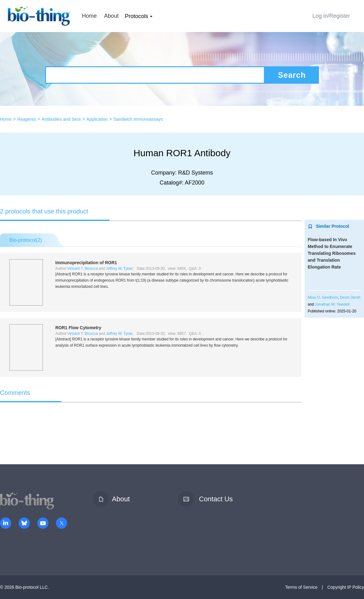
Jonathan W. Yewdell (332, 304)
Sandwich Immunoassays (138, 119)
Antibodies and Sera (61, 119)
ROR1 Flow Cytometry (78, 328)
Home (89, 16)
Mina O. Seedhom (323, 297)
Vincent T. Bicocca (83, 269)
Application (97, 119)
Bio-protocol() (26, 240)
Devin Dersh (350, 297)
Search (292, 75)
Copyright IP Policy (346, 587)
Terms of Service (301, 587)
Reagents (27, 119)
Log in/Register (331, 16)
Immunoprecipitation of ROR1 (86, 263)
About (111, 16)
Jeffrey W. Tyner (119, 269)
